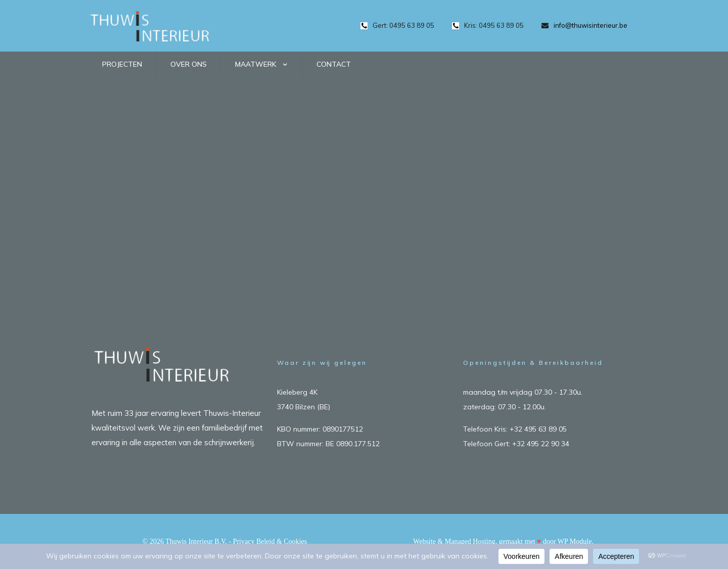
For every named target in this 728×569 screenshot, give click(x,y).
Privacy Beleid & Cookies (270, 541)
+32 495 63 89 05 (538, 429)
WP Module (575, 541)
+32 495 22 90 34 (541, 444)
